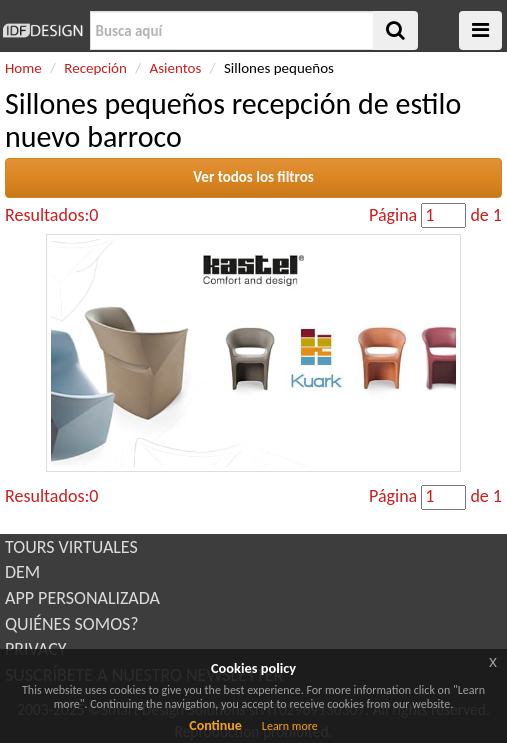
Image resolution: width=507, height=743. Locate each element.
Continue (215, 725)
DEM (22, 572)
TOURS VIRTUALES (71, 547)
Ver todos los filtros (253, 177)
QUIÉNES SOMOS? (72, 624)
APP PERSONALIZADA (82, 598)
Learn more (290, 726)
